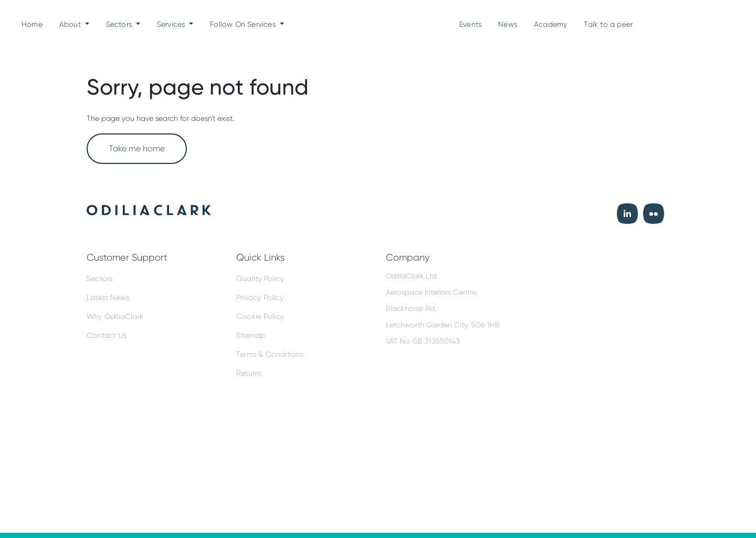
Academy (550, 24)
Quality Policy (260, 278)
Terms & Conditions (270, 354)
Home (32, 23)
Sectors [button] (120, 24)
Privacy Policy (260, 297)
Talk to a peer (608, 24)
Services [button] (172, 24)
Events (470, 24)
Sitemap (251, 335)
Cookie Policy (260, 316)
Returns (249, 373)
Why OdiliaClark (115, 316)
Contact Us (107, 335)
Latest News (108, 297)
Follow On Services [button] (244, 24)
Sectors (99, 278)
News (508, 24)
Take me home (137, 148)
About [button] (71, 24)
